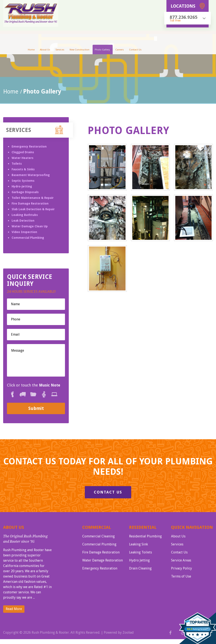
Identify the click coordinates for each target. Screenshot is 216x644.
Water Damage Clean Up (30, 226)
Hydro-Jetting (22, 186)
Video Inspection (24, 232)
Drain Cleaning (140, 568)
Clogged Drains (23, 152)
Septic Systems (23, 181)
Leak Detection (23, 221)
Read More (14, 609)
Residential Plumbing (145, 536)
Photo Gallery (102, 50)
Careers (118, 50)
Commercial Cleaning (99, 536)
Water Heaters (22, 158)
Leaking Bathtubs (25, 215)
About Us (47, 50)
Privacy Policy (182, 568)
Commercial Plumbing (28, 238)
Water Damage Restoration (103, 560)
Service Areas (181, 560)
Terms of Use (181, 576)
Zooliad (128, 633)
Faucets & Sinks (23, 169)
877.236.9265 (184, 17)
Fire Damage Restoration (30, 203)
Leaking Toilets (140, 552)
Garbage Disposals (25, 192)
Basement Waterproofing (31, 175)
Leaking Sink (138, 544)
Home (34, 50)
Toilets (17, 164)
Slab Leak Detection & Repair (33, 209)
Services (61, 50)
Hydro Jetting (139, 560)
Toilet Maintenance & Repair (33, 198)
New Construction (80, 50)
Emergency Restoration (29, 146)
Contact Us (133, 50)
